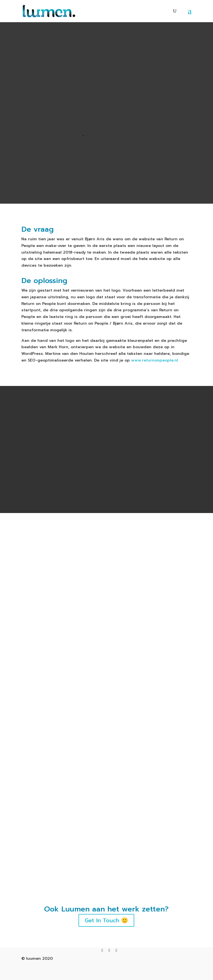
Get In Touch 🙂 (106, 938)
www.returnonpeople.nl (155, 360)
